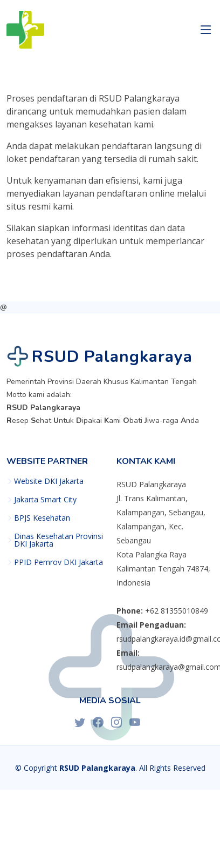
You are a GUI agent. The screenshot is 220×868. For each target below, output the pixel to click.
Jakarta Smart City (45, 500)
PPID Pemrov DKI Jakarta (59, 562)
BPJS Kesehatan (42, 518)
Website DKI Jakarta (49, 481)
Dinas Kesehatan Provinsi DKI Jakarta (59, 540)
